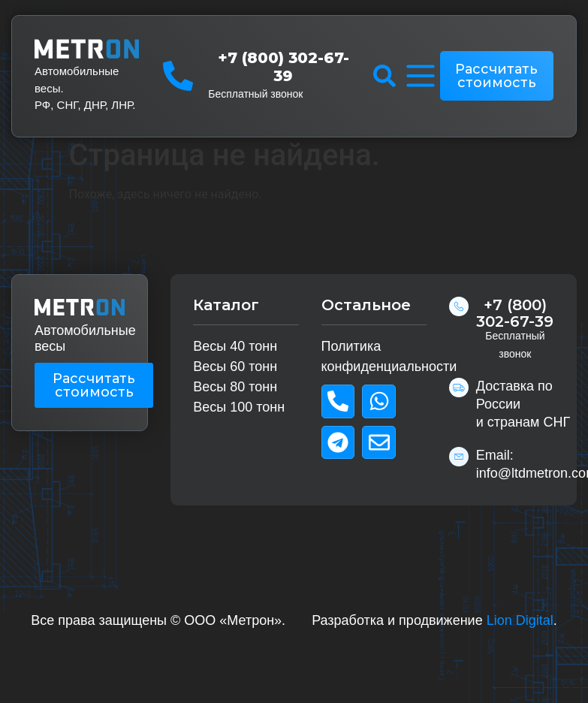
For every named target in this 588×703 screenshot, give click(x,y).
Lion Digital (520, 620)
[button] (384, 76)
